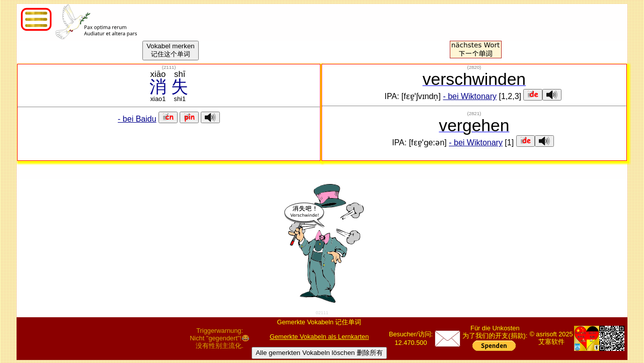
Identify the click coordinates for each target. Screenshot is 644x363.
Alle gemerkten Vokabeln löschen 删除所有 (319, 353)
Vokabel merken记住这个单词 (171, 50)
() (169, 67)
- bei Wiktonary (470, 96)
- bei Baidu (137, 119)
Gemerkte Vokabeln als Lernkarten (319, 337)
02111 (322, 313)
